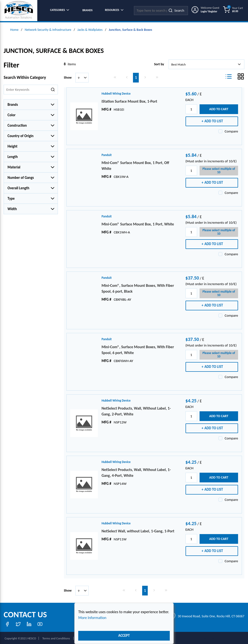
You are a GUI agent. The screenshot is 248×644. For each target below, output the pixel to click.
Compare (231, 130)
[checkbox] (220, 130)
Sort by (159, 63)
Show (68, 76)
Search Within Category (25, 76)
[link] (115, 76)
